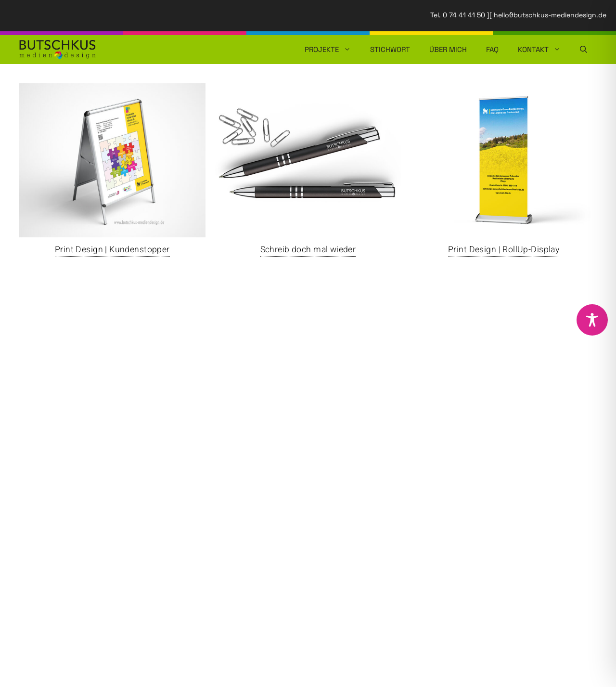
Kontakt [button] (544, 50)
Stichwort (390, 49)
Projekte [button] (333, 50)
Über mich (448, 49)
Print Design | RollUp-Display (504, 250)
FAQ (492, 49)
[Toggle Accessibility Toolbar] (592, 320)
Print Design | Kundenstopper (112, 250)
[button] (584, 50)
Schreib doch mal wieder (308, 250)
